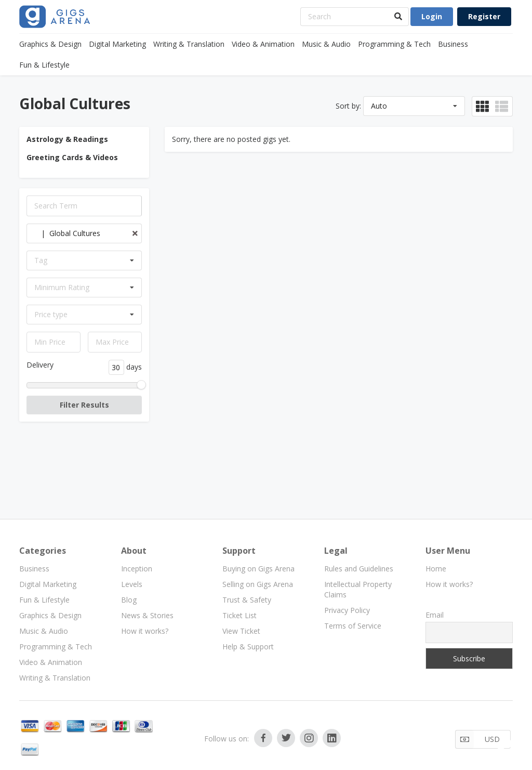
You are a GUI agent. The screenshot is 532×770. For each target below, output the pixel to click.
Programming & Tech (394, 44)
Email (435, 615)
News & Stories (147, 615)
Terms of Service (353, 626)
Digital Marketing (117, 44)
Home (436, 569)
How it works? (145, 631)
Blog (129, 600)
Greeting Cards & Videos (72, 157)
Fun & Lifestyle (44, 65)
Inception (137, 569)
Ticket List (240, 615)
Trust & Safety (247, 600)
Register (484, 16)
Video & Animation (263, 44)
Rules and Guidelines (359, 569)
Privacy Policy (347, 610)
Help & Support (248, 647)
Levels (132, 584)
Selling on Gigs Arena (258, 584)
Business (453, 44)
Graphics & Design (50, 44)
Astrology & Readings (67, 139)
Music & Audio (326, 44)
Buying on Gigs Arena (258, 569)
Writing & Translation (189, 44)
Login (432, 16)
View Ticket (241, 631)
